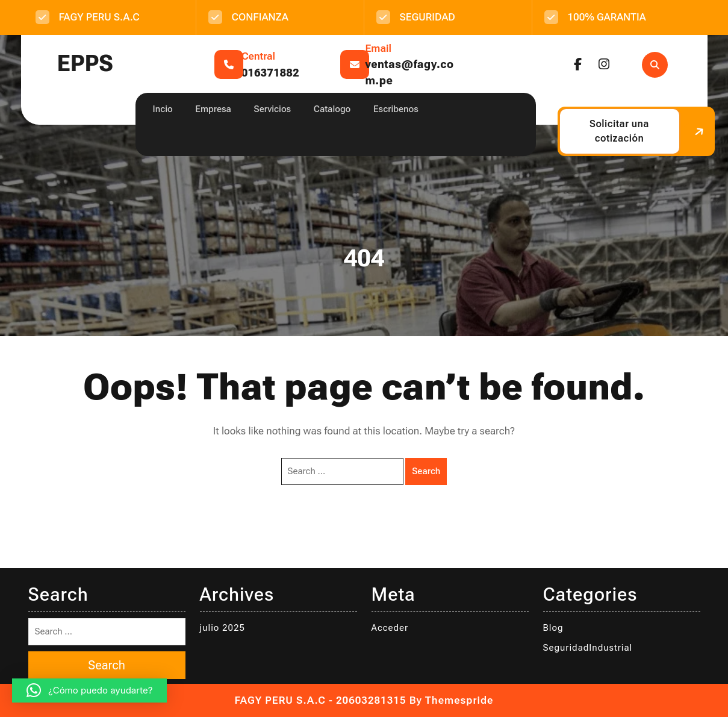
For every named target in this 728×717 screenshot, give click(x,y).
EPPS (85, 64)
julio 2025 (222, 628)
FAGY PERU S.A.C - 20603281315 (321, 700)
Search (426, 471)
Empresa (213, 109)
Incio (163, 109)
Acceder (390, 628)
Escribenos (396, 109)
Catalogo (332, 109)
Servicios (273, 109)
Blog (553, 628)
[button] (89, 690)
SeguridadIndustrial (588, 648)
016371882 (270, 73)
